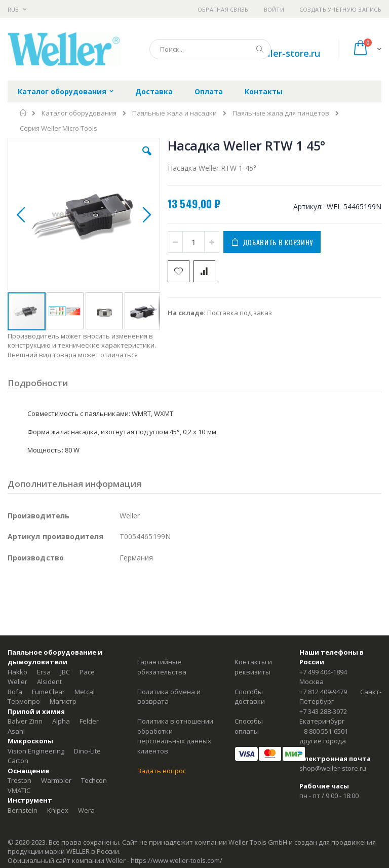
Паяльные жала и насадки (174, 113)
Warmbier (56, 780)
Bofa (15, 692)
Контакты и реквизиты (253, 667)
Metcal (85, 692)
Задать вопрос (162, 771)
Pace (87, 672)
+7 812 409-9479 (323, 692)
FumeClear (48, 692)
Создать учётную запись (340, 9)
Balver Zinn (25, 721)
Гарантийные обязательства (162, 667)
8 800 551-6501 (326, 731)
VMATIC (19, 790)
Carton (18, 761)
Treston (20, 780)
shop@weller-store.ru (273, 53)
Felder (89, 721)
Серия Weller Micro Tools (59, 128)
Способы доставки (250, 697)
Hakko (17, 672)
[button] (147, 159)
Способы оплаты (249, 726)
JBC (65, 672)
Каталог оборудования (79, 113)
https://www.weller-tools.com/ (177, 860)
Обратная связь (223, 9)
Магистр (63, 701)
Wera (86, 810)
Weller (17, 682)
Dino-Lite (87, 751)
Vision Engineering (36, 751)
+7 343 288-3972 (323, 711)
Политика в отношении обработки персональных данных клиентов (175, 736)
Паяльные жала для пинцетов (281, 113)
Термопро (24, 701)
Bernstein (23, 810)
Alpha (61, 721)
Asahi (16, 731)
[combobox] (210, 49)
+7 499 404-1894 (323, 672)
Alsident (49, 682)
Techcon (94, 780)
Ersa (44, 672)
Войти (274, 9)
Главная (24, 112)
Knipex (58, 810)
